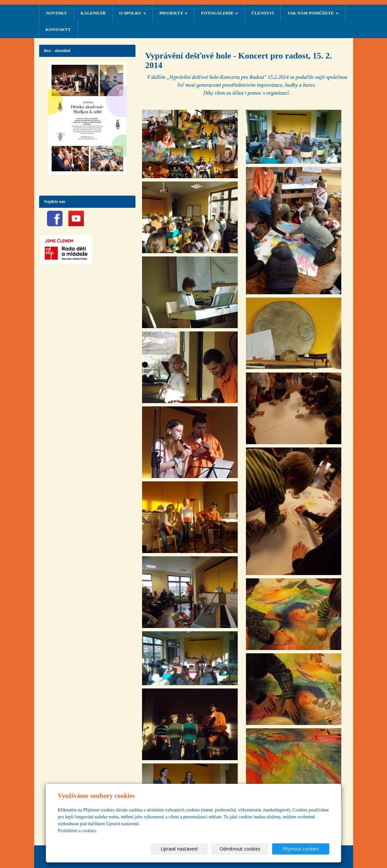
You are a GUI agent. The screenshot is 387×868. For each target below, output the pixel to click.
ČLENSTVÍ (263, 13)
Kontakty (58, 29)
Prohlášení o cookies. (77, 831)
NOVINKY (57, 13)
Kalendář (93, 13)
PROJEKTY (173, 13)
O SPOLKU (133, 13)
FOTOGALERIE (219, 13)
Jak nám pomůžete (313, 13)
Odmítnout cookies (250, 849)
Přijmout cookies (304, 849)
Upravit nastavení (196, 849)
